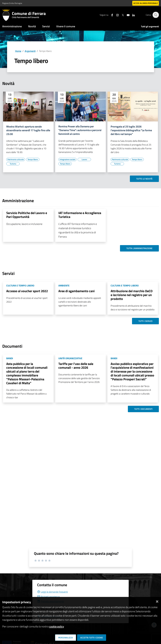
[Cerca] (156, 15)
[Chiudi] (157, 601)
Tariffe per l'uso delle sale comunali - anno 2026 (76, 366)
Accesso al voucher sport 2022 (27, 291)
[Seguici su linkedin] (132, 15)
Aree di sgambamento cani (76, 291)
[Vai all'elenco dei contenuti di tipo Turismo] (13, 164)
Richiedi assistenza (48, 597)
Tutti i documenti (143, 409)
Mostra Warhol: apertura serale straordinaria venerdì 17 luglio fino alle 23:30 (28, 130)
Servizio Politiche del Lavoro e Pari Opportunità (27, 215)
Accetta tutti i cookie (92, 638)
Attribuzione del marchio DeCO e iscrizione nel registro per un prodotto (132, 295)
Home (18, 51)
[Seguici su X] (121, 15)
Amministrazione (12, 26)
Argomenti (30, 51)
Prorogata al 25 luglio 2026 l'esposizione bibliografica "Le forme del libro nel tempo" (131, 130)
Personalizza (66, 638)
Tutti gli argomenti (150, 26)
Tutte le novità (144, 179)
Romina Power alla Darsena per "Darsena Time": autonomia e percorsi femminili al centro (80, 130)
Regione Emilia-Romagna (12, 3)
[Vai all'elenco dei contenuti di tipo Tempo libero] (33, 159)
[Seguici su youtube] (127, 15)
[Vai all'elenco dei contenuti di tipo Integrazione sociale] (67, 159)
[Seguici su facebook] (111, 15)
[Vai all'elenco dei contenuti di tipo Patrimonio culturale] (16, 159)
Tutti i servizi (145, 321)
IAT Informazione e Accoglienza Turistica (80, 215)
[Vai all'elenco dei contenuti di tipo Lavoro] (84, 159)
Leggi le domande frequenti (53, 592)
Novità (32, 26)
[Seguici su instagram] (116, 15)
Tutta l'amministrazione (139, 248)
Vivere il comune (66, 26)
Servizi (46, 26)
